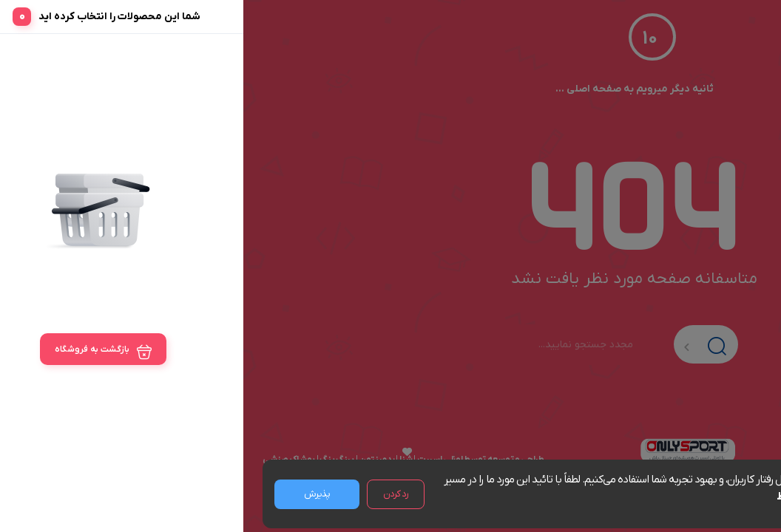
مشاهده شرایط (565, 497)
